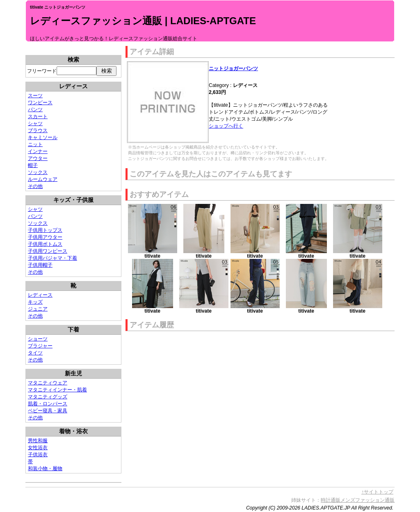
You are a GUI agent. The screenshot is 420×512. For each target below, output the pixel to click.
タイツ (35, 353)
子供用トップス (45, 230)
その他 (35, 186)
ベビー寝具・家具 (48, 411)
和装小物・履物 (45, 469)
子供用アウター (45, 237)
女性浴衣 (38, 448)
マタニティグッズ (48, 397)
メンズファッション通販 (367, 500)
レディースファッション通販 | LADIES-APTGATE (143, 21)
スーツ (35, 96)
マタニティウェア (48, 383)
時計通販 (331, 500)
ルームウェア (43, 179)
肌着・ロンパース (48, 404)
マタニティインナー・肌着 (57, 390)
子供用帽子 (40, 265)
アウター (38, 158)
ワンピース (40, 103)
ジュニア (38, 309)
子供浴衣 (38, 455)
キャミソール (43, 137)
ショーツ (38, 339)
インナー (38, 151)
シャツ (35, 123)
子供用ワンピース (48, 251)
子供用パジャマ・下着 (52, 258)
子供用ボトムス (45, 244)
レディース (40, 295)
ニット (35, 144)
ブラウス (38, 130)
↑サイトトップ (377, 492)
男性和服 (38, 441)
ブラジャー (40, 346)
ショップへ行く (226, 126)
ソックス (38, 172)
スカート (38, 117)
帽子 (33, 165)
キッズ (35, 302)
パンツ (35, 110)
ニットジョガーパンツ (233, 69)
